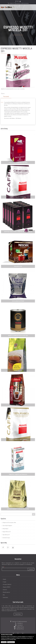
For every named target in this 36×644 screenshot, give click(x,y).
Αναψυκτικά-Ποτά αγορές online (9, 523)
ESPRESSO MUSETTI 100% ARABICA (18, 440)
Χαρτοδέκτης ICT (6, 535)
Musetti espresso (7, 592)
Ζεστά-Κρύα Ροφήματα (7, 526)
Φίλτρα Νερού (5, 529)
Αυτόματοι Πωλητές (7, 584)
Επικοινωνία (5, 597)
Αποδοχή (4, 643)
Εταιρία (5, 582)
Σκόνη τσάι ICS (18, 370)
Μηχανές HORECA (7, 587)
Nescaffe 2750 (18, 266)
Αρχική (5, 579)
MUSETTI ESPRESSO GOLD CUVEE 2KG (18, 336)
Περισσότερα (18, 614)
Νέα (4, 595)
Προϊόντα (5, 590)
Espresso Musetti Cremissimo (18, 197)
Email (3, 567)
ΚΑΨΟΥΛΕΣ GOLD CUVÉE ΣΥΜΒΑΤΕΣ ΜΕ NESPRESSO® (18, 232)
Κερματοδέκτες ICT (7, 532)
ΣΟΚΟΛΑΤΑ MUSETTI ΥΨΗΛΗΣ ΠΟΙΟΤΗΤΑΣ (18, 509)
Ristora (18, 405)
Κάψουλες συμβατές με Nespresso (18, 474)
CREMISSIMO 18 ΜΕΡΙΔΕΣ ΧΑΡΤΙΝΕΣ (18, 162)
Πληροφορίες (11, 643)
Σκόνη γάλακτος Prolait (18, 301)
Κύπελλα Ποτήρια (6, 538)
